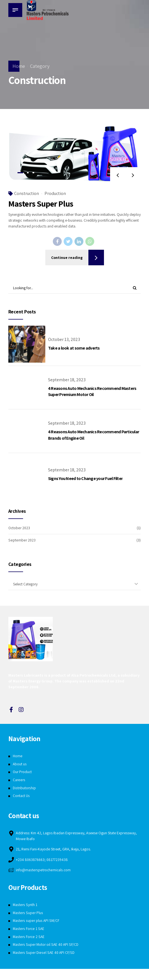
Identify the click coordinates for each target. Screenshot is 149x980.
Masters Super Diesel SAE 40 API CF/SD (44, 953)
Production (55, 196)
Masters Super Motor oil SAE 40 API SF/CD (46, 945)
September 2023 (22, 540)
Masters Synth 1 (25, 905)
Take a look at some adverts (74, 348)
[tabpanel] (74, 156)
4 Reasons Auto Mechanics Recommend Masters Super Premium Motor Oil (92, 392)
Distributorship (25, 788)
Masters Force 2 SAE (29, 937)
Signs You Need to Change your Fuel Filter (85, 479)
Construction (27, 196)
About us (20, 764)
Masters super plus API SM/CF (36, 921)
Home (19, 66)
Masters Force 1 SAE (29, 929)
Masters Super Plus (41, 206)
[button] (117, 177)
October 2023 (20, 528)
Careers (19, 780)
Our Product (23, 772)
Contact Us (21, 796)
